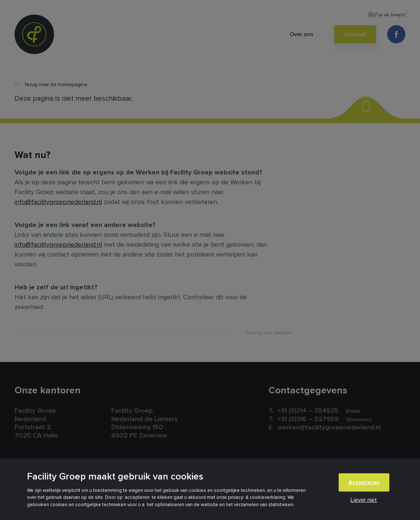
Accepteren (364, 482)
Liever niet (364, 500)
